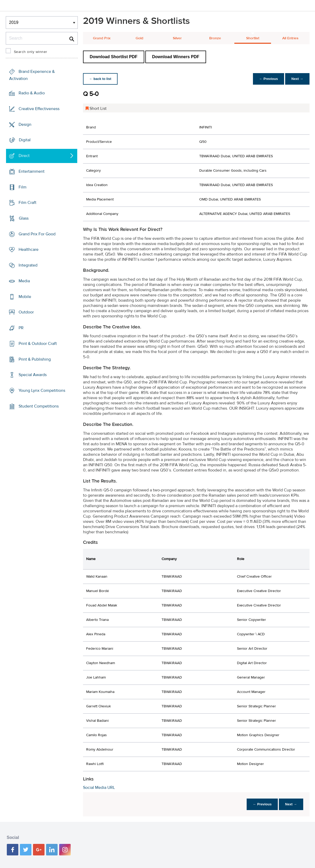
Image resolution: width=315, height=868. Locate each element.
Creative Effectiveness (39, 109)
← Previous (268, 79)
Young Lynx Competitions (42, 390)
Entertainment (32, 171)
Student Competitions (39, 406)
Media (24, 281)
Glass (24, 218)
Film (23, 187)
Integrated (28, 265)
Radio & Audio (32, 93)
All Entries (290, 38)
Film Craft (27, 203)
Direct (24, 156)
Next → (297, 79)
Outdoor (26, 312)
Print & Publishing (35, 359)
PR (21, 328)
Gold (139, 38)
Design (25, 124)
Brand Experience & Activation (32, 75)
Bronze (215, 38)
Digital (25, 140)
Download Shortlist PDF (114, 57)
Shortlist (253, 38)
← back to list (100, 79)
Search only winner (31, 52)
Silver (177, 38)
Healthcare (29, 249)
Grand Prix (102, 38)
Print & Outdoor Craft (38, 344)
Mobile (25, 297)
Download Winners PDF (176, 57)
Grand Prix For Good (37, 234)
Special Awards (33, 375)
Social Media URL (99, 788)
